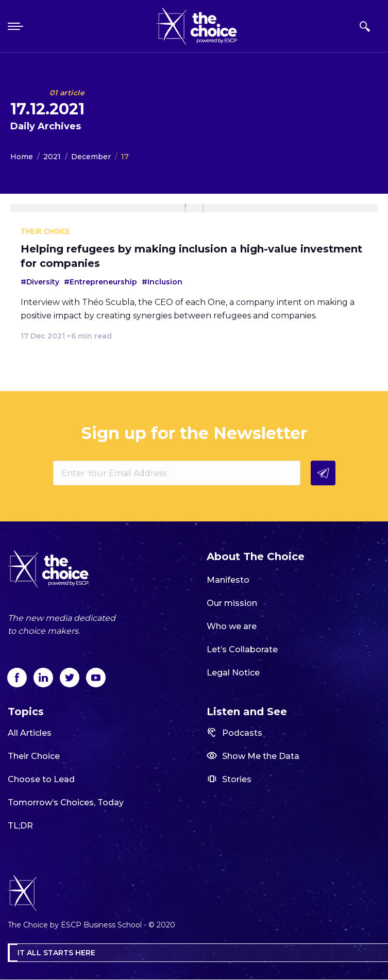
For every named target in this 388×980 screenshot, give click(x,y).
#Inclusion (162, 282)
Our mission (232, 603)
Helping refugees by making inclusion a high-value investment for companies (191, 256)
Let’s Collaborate (242, 649)
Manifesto (228, 580)
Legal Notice (233, 673)
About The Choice (256, 556)
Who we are (232, 626)
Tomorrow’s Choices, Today (66, 802)
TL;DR (20, 826)
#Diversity (40, 282)
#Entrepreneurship (100, 282)
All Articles (30, 733)
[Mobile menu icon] (17, 26)
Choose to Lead (41, 779)
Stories (229, 779)
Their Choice (34, 756)
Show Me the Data (253, 756)
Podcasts (234, 732)
